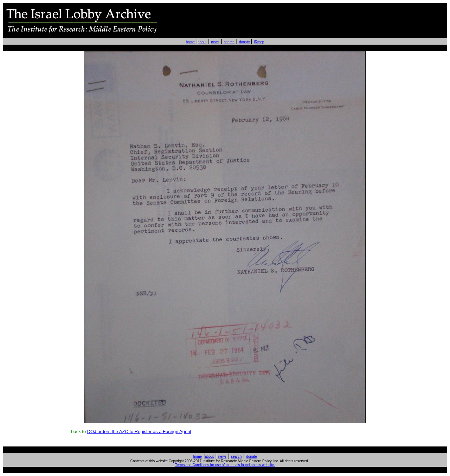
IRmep (259, 42)
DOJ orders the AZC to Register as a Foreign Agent (139, 432)
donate (245, 42)
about (202, 42)
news (215, 42)
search (229, 42)
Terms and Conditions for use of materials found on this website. (225, 465)
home (190, 42)
